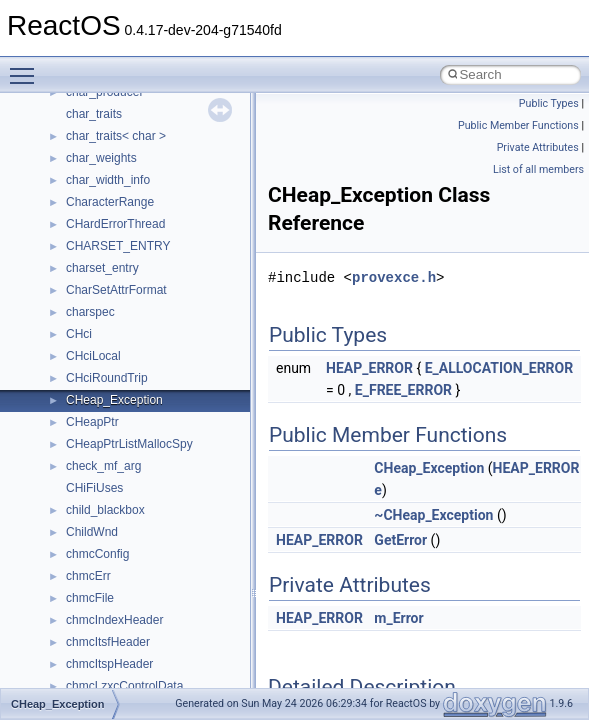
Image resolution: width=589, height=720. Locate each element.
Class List (76, 271)
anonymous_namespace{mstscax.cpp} (168, 601)
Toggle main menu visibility (27, 67)
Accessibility (98, 359)
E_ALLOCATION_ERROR (499, 368)
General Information (87, 139)
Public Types (549, 103)
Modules (56, 205)
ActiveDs (89, 381)
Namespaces (69, 227)
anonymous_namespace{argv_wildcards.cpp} (186, 425)
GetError (400, 540)
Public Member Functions (518, 125)
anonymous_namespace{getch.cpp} (161, 535)
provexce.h (394, 277)
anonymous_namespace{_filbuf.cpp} (162, 403)
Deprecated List (76, 183)
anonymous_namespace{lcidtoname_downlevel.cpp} (206, 579)
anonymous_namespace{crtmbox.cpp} (168, 469)
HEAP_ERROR (369, 368)
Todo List (58, 161)
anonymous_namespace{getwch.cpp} (165, 557)
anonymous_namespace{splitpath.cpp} (169, 667)
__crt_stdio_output (115, 315)
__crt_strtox (97, 337)
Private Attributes (538, 147)
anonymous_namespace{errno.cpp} (160, 491)
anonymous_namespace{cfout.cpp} (159, 447)
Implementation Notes (92, 95)
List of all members (538, 169)
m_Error (398, 618)
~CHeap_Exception (433, 515)
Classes (55, 249)
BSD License (68, 117)
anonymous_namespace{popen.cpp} (163, 645)
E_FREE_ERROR (403, 390)
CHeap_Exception (429, 468)
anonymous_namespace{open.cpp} (160, 623)
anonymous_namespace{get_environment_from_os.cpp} (216, 513)
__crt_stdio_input (111, 293)
